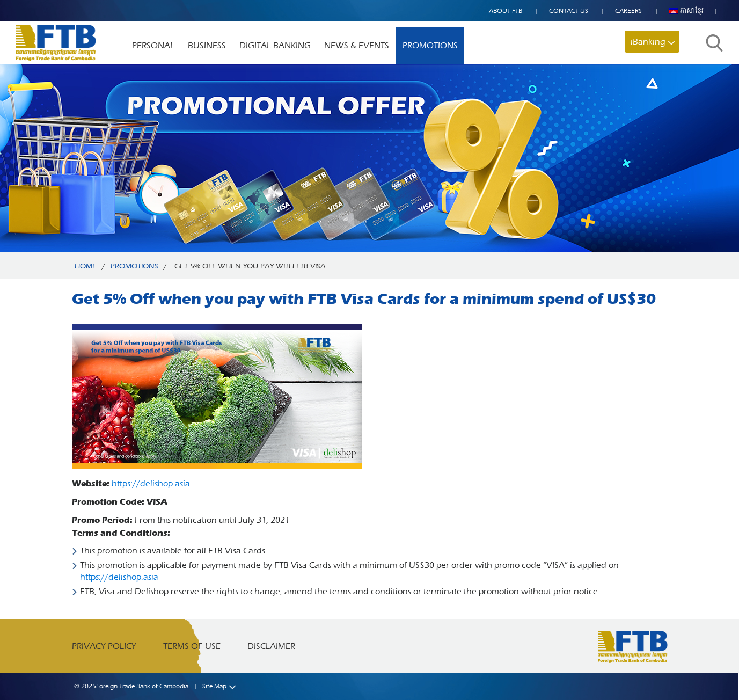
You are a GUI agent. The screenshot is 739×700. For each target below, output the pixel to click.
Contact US (569, 11)
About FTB (506, 11)
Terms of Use (192, 646)
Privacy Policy (104, 646)
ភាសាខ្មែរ (686, 11)
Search (714, 43)
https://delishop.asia (151, 483)
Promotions (430, 45)
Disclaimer (271, 646)
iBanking (648, 42)
